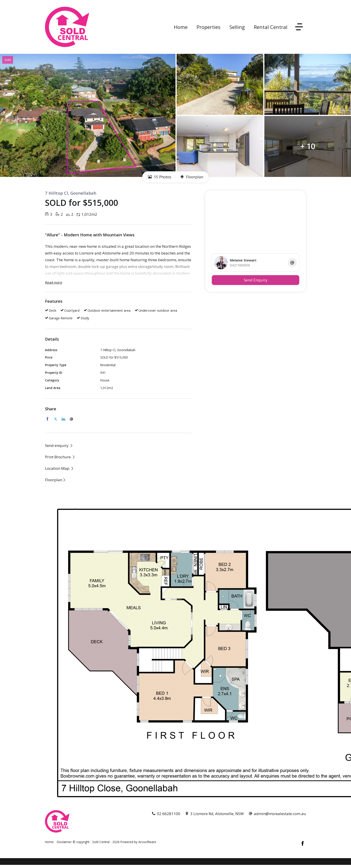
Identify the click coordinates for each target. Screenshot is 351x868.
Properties (209, 27)
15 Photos (160, 177)
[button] (60, 457)
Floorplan (192, 177)
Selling (237, 27)
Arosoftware (147, 842)
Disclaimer (64, 842)
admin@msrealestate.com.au (280, 814)
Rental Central (271, 27)
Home (181, 27)
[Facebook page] (303, 844)
